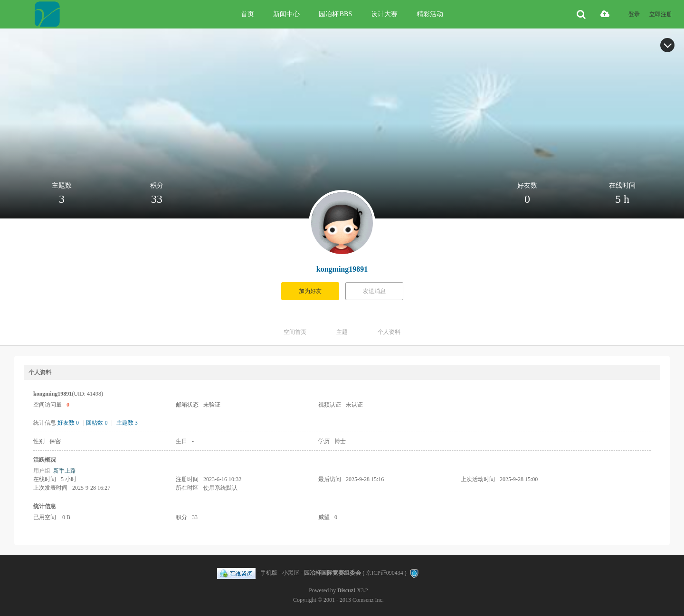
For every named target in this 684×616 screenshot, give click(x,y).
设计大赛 (384, 14)
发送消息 (374, 291)
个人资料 (389, 332)
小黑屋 (291, 573)
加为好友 (310, 291)
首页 (247, 14)
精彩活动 (430, 14)
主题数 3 (127, 423)
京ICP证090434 (385, 573)
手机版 (269, 573)
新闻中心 (286, 14)
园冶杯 (335, 14)
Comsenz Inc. (368, 600)
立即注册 (661, 14)
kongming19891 (342, 269)
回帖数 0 (97, 423)
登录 (634, 14)
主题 (342, 332)
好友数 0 (68, 423)
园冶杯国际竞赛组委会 (332, 573)
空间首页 (295, 332)
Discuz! (346, 590)
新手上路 (65, 471)
